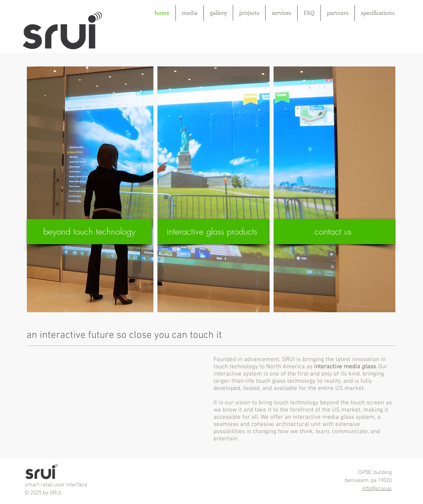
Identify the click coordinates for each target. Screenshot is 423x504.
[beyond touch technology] (89, 232)
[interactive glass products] (212, 232)
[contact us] (333, 232)
